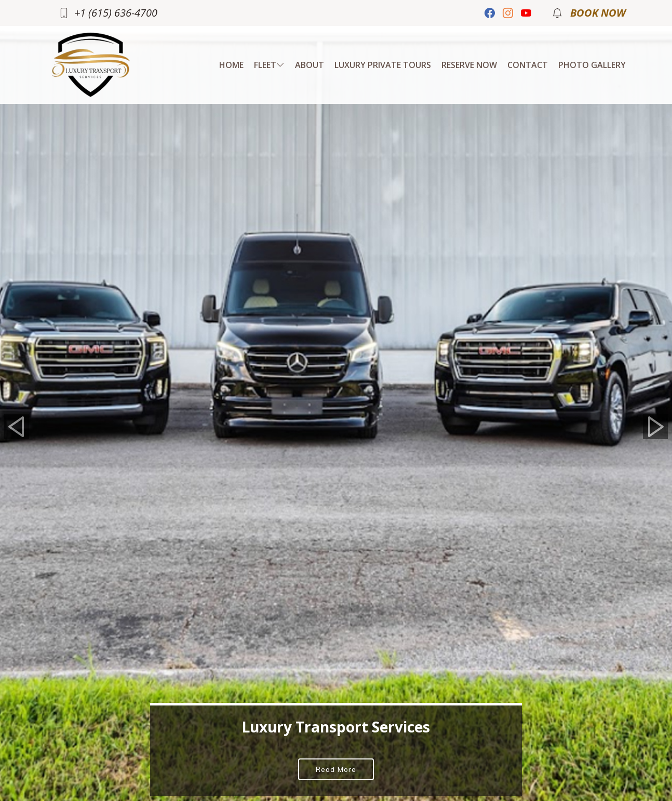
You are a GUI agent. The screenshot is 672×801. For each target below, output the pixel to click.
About (310, 65)
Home (231, 65)
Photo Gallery (592, 65)
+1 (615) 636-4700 (116, 13)
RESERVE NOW (469, 65)
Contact (528, 65)
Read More (336, 769)
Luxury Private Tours (383, 65)
